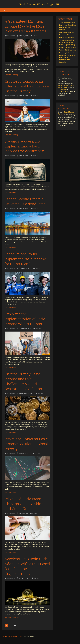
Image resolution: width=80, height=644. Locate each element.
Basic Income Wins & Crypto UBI (40, 4)
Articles (36, 36)
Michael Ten (10, 36)
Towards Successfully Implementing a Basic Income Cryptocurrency (25, 147)
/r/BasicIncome (63, 91)
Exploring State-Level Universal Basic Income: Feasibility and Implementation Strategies (67, 57)
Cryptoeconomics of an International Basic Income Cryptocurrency (25, 87)
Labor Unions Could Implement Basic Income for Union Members (26, 261)
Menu (4, 10)
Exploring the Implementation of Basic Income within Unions (25, 321)
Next (16, 630)
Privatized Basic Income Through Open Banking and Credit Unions (25, 508)
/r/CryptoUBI (62, 89)
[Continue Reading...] (12, 75)
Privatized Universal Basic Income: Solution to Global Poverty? (27, 447)
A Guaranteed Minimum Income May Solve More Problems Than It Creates (26, 26)
